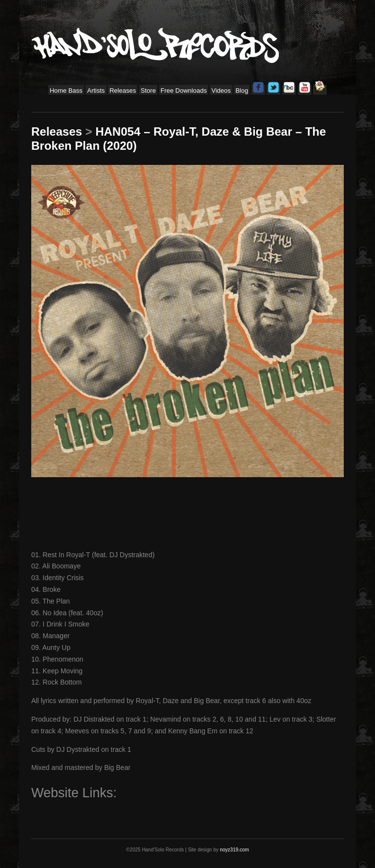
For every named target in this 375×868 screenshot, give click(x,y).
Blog (242, 91)
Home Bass (66, 91)
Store (148, 91)
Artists (96, 91)
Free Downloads (184, 91)
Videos (221, 91)
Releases (123, 91)
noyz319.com (234, 850)
